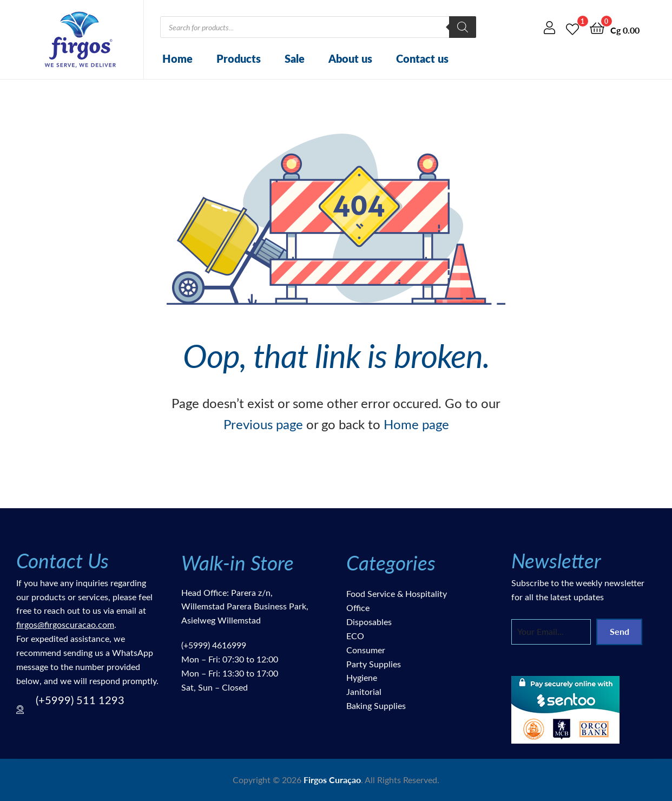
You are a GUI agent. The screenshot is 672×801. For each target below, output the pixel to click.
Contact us (422, 58)
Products (239, 58)
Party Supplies (374, 664)
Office (358, 608)
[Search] (463, 27)
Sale (295, 58)
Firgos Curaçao (332, 780)
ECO (355, 636)
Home (177, 58)
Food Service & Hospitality (397, 593)
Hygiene (362, 677)
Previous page (263, 424)
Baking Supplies (376, 705)
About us (350, 58)
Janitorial (364, 691)
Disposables (369, 622)
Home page (416, 424)
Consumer (366, 650)
